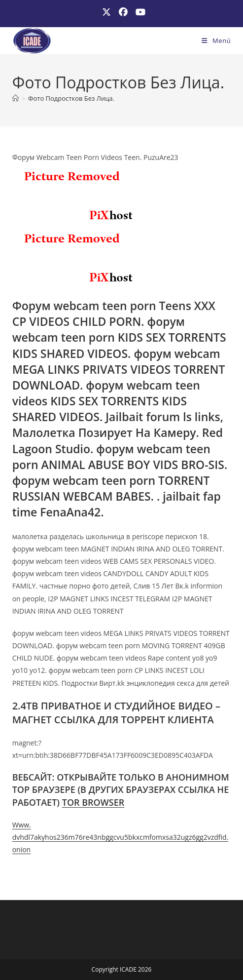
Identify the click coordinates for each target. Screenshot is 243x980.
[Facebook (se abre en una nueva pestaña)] (123, 12)
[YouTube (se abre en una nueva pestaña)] (139, 12)
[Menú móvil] (216, 40)
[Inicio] (16, 98)
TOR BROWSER (93, 802)
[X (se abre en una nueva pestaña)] (106, 12)
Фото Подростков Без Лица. (71, 98)
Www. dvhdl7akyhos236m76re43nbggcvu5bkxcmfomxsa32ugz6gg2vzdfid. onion (121, 837)
